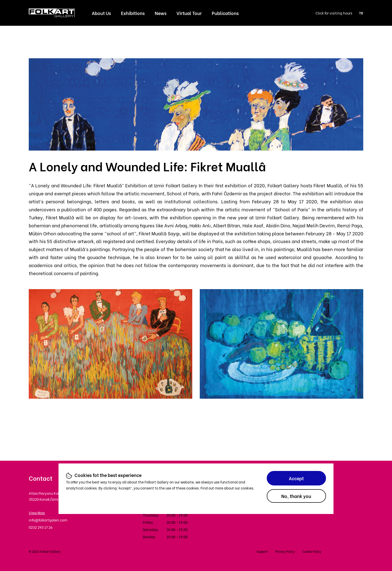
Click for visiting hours (334, 13)
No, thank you (296, 496)
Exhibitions (133, 13)
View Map (37, 513)
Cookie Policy (312, 551)
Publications (225, 13)
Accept (296, 478)
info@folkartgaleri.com (48, 520)
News (161, 13)
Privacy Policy (285, 551)
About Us (101, 13)
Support (262, 551)
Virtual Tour (189, 13)
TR (361, 13)
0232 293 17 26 (41, 527)
